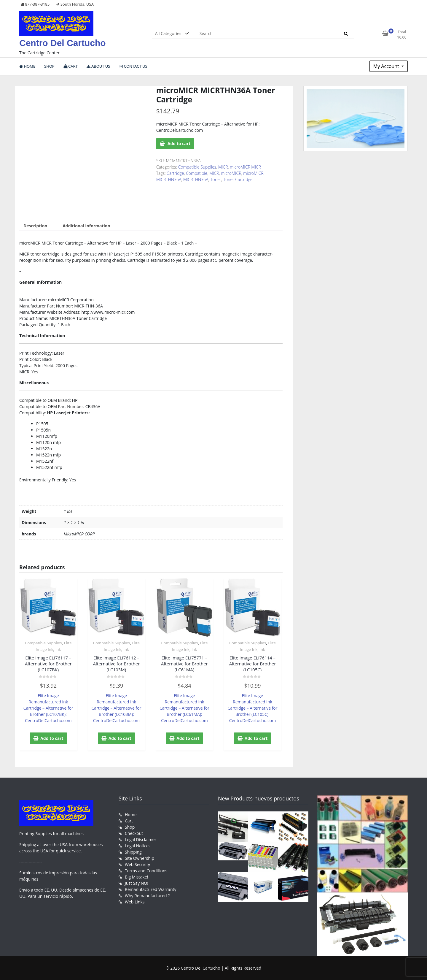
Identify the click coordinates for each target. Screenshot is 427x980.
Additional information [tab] (86, 226)
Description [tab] (35, 226)
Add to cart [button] (52, 738)
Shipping (133, 852)
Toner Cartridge (238, 179)
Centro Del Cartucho (63, 43)
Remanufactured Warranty (151, 889)
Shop (130, 827)
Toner (216, 179)
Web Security (137, 864)
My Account (387, 66)
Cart (129, 821)
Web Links (135, 902)
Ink (58, 649)
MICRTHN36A (196, 179)
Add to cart (179, 143)
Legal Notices (138, 846)
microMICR (231, 173)
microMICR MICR (245, 167)
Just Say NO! (137, 883)
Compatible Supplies (197, 167)
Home (131, 815)
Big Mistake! (136, 877)
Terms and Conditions (146, 871)
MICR (223, 167)
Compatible (197, 173)
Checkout (134, 833)
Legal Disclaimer (141, 839)
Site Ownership (140, 858)
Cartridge (175, 173)
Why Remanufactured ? (147, 896)
